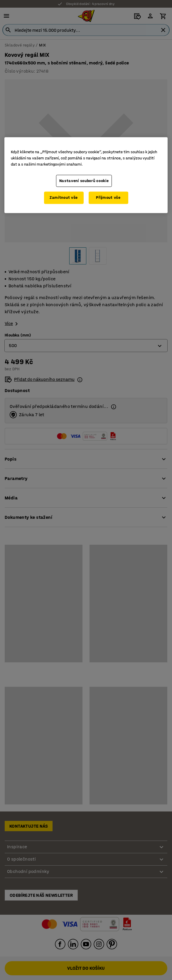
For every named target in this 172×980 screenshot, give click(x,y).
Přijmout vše (108, 198)
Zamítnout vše (64, 198)
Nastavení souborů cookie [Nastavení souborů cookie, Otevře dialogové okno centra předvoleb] (84, 181)
